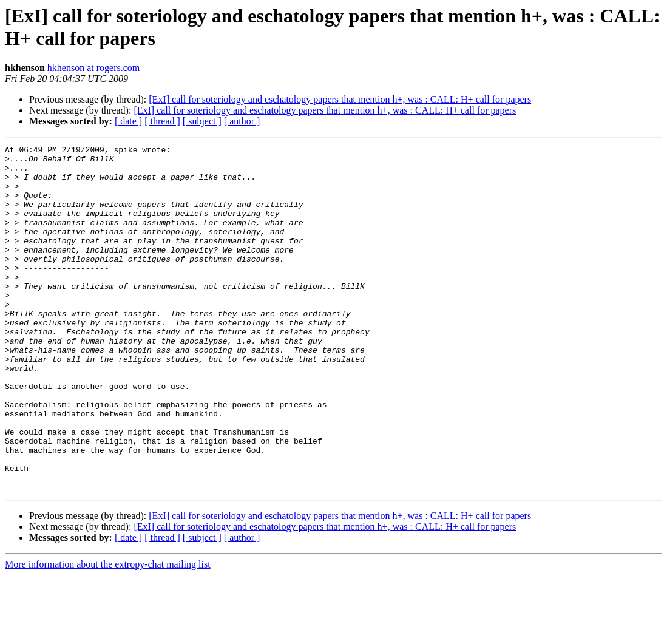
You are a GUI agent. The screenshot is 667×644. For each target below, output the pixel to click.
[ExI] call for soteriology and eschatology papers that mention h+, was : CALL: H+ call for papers (340, 99)
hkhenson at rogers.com (93, 68)
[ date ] (128, 121)
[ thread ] (162, 121)
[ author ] (242, 121)
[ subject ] (202, 121)
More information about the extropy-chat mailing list (108, 633)
